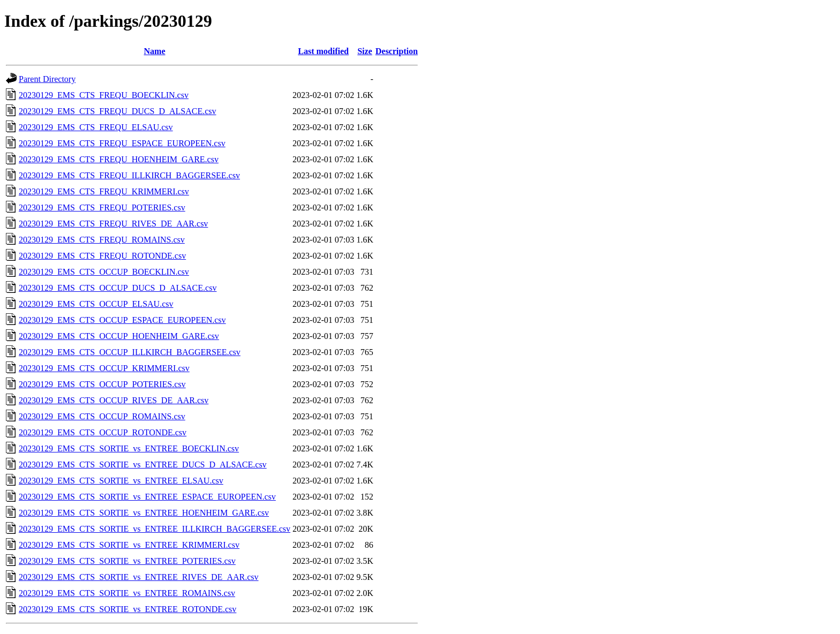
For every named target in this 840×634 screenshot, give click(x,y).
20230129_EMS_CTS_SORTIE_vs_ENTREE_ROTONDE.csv (127, 609)
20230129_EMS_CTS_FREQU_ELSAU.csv (96, 127)
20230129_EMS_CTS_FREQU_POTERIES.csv (102, 207)
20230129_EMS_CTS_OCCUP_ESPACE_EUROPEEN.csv (122, 320)
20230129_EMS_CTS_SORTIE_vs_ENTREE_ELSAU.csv (121, 481)
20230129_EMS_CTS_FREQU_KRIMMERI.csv (104, 191)
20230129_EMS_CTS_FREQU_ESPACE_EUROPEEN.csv (122, 143)
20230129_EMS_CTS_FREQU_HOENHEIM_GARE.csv (119, 159)
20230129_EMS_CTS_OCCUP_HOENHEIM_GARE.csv (119, 336)
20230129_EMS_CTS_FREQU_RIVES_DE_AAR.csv (113, 224)
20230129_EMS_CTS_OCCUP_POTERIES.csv (102, 384)
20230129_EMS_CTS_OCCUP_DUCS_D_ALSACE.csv (118, 288)
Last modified (323, 51)
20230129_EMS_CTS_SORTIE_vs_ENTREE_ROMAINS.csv (127, 593)
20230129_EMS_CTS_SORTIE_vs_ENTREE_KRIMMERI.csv (129, 545)
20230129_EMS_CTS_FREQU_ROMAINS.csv (102, 240)
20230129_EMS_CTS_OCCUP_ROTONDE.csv (103, 432)
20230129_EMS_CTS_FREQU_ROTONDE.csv (102, 256)
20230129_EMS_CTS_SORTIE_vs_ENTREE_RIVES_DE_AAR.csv (139, 577)
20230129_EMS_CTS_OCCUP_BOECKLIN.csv (104, 272)
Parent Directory (47, 79)
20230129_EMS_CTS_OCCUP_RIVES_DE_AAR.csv (114, 400)
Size (365, 51)
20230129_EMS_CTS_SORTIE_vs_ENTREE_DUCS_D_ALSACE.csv (143, 465)
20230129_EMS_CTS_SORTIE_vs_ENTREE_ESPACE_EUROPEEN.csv (147, 497)
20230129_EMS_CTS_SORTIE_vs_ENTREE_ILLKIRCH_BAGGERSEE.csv (155, 529)
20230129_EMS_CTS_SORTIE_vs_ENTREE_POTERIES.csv (127, 561)
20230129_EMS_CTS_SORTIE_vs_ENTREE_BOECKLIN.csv (129, 448)
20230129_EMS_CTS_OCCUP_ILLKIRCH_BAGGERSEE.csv (130, 352)
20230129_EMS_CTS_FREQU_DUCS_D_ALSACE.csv (117, 111)
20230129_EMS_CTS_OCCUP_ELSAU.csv (96, 304)
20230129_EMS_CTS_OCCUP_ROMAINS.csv (102, 416)
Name (155, 51)
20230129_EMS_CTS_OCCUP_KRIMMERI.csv (104, 368)
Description (397, 51)
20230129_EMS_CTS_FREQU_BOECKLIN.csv (104, 95)
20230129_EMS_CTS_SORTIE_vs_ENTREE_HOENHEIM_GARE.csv (144, 513)
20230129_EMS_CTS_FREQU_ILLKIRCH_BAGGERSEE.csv (129, 175)
